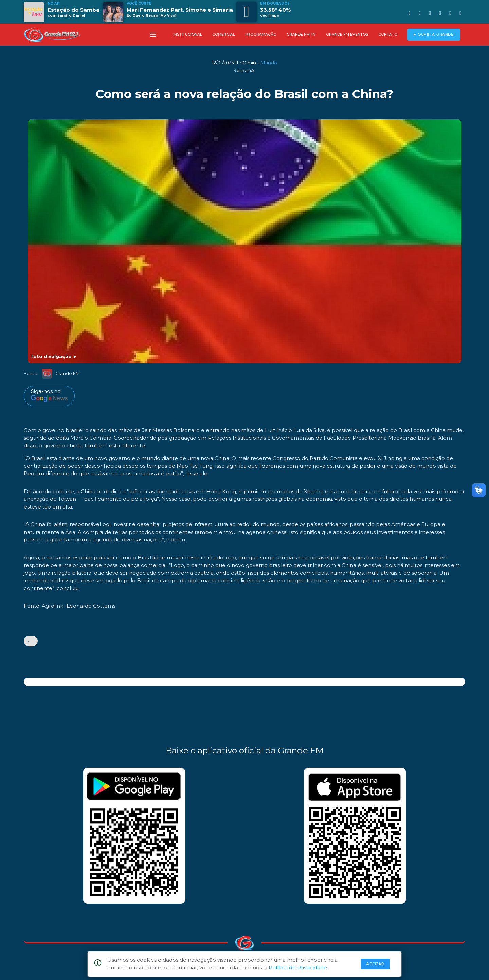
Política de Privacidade (298, 968)
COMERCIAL (224, 34)
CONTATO (388, 34)
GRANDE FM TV (301, 34)
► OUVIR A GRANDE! (434, 34)
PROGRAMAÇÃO (261, 34)
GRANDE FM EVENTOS (347, 34)
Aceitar (375, 964)
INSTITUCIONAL (188, 34)
